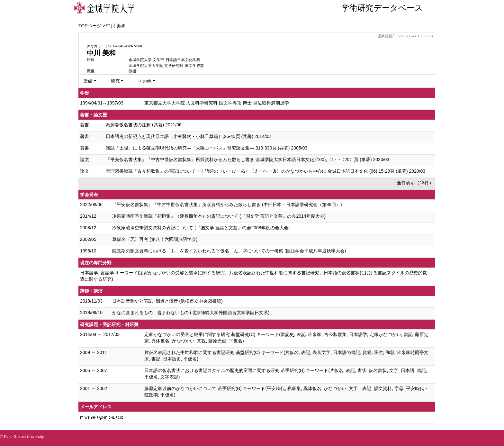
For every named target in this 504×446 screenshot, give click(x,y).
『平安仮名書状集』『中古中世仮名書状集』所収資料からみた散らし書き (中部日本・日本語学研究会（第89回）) (227, 205)
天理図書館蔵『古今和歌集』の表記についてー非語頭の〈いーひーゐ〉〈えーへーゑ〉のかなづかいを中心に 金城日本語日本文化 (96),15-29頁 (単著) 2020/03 (265, 171)
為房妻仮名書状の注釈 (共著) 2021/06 (144, 125)
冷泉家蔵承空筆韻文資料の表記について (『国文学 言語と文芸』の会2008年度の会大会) (201, 228)
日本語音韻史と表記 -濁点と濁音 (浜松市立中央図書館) (167, 301)
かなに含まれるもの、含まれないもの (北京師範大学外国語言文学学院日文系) (191, 313)
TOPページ (90, 26)
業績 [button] (88, 81)
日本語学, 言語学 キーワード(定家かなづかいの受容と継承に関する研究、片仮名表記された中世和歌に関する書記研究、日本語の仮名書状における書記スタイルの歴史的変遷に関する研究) (254, 276)
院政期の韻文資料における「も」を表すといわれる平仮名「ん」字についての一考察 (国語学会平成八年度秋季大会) (229, 251)
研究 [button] (115, 81)
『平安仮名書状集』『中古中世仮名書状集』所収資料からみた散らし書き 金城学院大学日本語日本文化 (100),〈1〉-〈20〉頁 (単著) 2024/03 (248, 159)
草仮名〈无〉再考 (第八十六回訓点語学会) (155, 239)
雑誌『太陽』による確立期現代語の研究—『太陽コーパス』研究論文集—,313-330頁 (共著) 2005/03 (207, 148)
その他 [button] (145, 81)
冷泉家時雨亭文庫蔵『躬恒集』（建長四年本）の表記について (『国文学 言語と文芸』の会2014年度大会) (219, 216)
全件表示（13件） (415, 183)
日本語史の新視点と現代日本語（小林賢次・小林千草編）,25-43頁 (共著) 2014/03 (188, 136)
